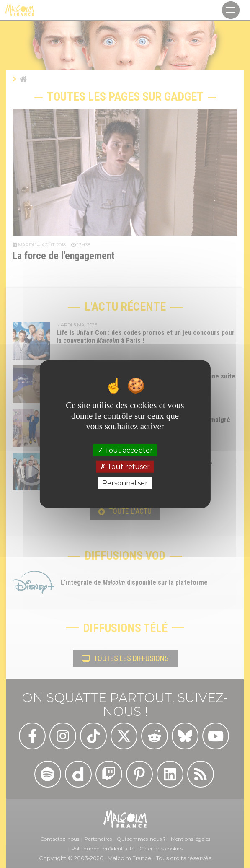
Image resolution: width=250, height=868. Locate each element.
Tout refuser (125, 466)
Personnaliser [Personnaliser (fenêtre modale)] (125, 483)
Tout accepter (125, 450)
